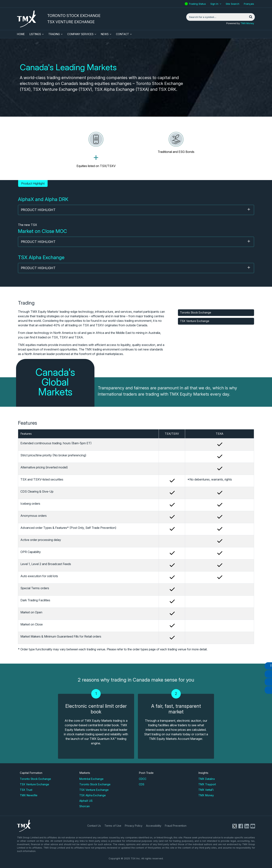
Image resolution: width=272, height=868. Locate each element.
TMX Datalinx (207, 779)
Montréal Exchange (91, 779)
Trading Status (198, 3)
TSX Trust (26, 790)
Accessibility (154, 826)
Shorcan (85, 806)
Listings (35, 34)
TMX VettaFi (206, 790)
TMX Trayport (207, 784)
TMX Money (247, 23)
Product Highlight (136, 209)
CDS (142, 784)
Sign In (214, 4)
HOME (21, 34)
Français (249, 4)
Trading (54, 34)
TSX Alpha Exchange (93, 795)
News (105, 34)
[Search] (251, 17)
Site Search (233, 4)
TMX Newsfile (29, 795)
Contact (122, 34)
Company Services (80, 34)
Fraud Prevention (176, 826)
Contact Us (94, 826)
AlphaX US (86, 801)
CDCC (143, 779)
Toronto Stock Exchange (196, 312)
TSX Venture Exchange (195, 321)
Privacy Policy (134, 826)
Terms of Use (113, 826)
